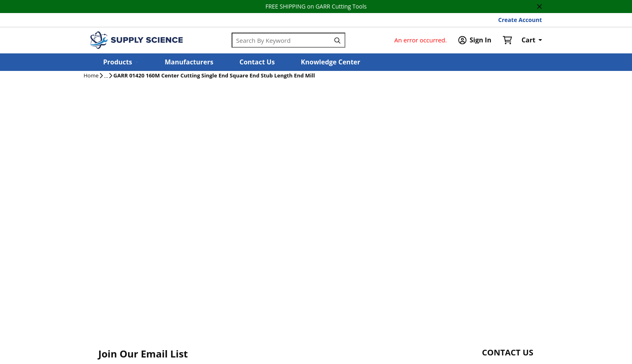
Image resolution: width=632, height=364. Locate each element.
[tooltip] (106, 76)
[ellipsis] (106, 76)
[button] (121, 62)
